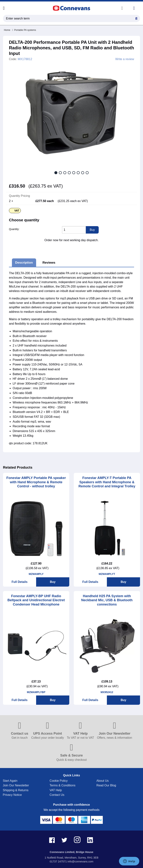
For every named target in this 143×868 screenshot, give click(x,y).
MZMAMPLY (36, 574)
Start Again (10, 781)
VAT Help (56, 790)
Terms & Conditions (62, 785)
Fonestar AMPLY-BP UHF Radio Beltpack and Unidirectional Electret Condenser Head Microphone (36, 600)
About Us (103, 781)
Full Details (19, 582)
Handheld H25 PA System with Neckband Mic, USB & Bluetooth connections (107, 600)
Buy (53, 582)
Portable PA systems (24, 30)
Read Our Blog (106, 785)
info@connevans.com (81, 862)
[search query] (71, 18)
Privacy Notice (12, 795)
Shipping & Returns (16, 790)
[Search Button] (136, 18)
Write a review (125, 59)
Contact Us (57, 795)
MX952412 (107, 692)
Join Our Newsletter (16, 785)
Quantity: (14, 229)
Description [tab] (24, 262)
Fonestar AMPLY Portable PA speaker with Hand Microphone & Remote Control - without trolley (36, 482)
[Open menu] (4, 8)
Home (7, 30)
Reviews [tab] (49, 262)
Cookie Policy (59, 781)
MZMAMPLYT (107, 574)
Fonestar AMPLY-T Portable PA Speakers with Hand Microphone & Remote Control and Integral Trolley (107, 482)
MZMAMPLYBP (36, 692)
